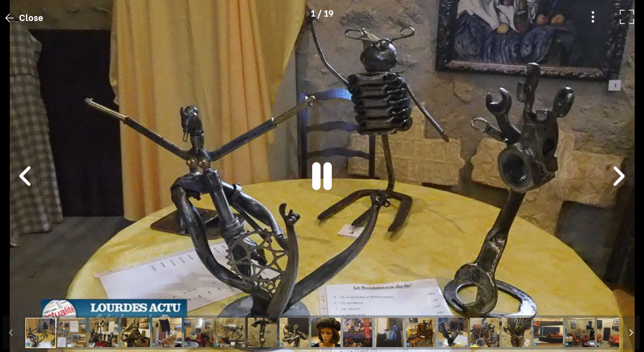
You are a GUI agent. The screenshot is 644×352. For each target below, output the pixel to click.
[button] (26, 302)
